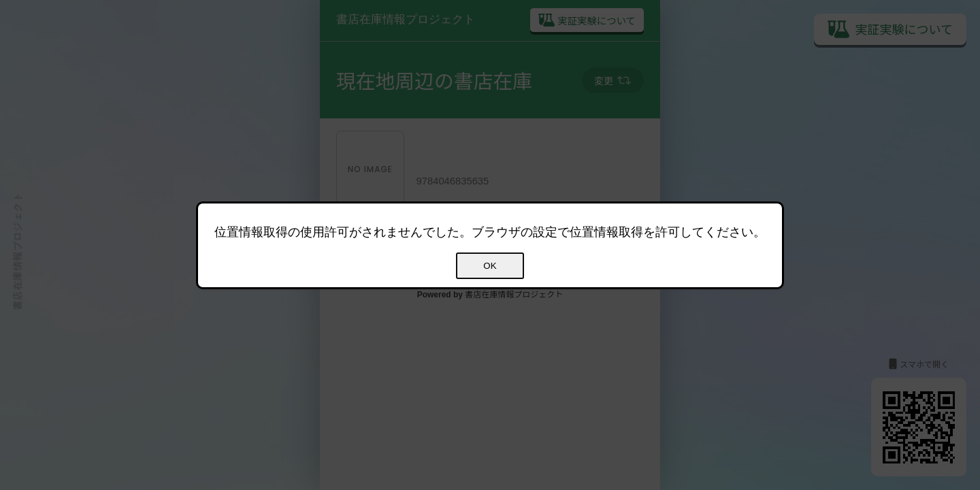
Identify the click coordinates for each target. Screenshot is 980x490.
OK (490, 266)
